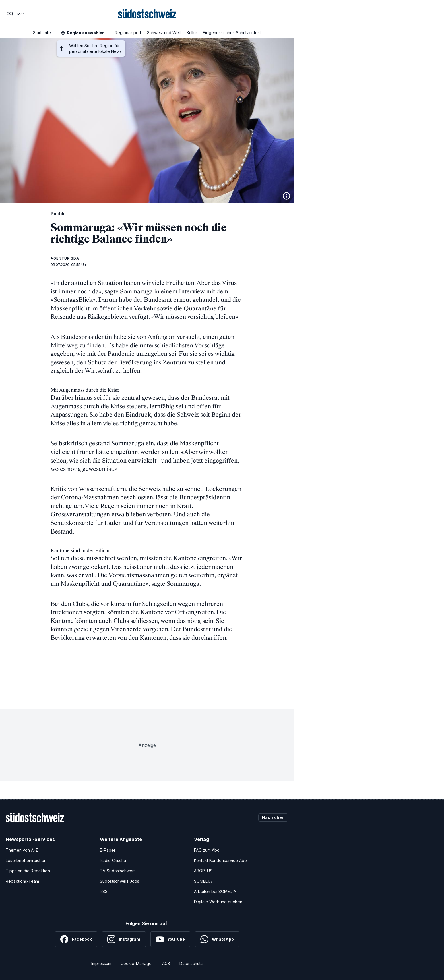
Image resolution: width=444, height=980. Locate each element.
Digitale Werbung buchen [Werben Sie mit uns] (218, 902)
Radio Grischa (113, 860)
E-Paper (108, 850)
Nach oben (273, 817)
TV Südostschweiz (118, 871)
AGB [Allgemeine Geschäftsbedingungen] (166, 963)
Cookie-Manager (137, 963)
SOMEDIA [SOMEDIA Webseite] (203, 881)
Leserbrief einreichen (26, 860)
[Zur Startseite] (147, 14)
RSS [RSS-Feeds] (104, 891)
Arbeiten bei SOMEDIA (215, 891)
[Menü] (16, 14)
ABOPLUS (203, 871)
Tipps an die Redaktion (28, 871)
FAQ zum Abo (207, 850)
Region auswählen (86, 33)
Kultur (192, 33)
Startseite (42, 33)
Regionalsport (128, 33)
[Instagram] (124, 939)
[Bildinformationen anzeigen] (286, 196)
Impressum (101, 963)
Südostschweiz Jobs (120, 881)
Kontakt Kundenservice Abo (220, 860)
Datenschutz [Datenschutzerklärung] (191, 963)
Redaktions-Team (22, 881)
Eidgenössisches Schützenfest (232, 33)
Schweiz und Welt (164, 33)
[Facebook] (76, 939)
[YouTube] (170, 939)
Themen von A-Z (22, 850)
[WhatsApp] (217, 939)
